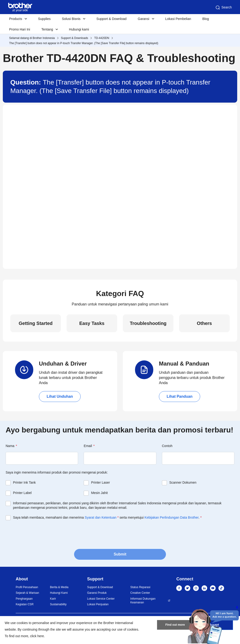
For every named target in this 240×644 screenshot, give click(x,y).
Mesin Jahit (99, 493)
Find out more (175, 626)
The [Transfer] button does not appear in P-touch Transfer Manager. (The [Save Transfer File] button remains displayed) (84, 43)
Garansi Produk (97, 593)
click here (37, 636)
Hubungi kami (79, 29)
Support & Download (111, 19)
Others (204, 323)
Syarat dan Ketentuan (100, 517)
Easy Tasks (92, 323)
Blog (206, 19)
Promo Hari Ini (20, 29)
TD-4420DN (102, 38)
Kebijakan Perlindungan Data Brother (172, 517)
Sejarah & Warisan (27, 593)
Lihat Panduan (180, 396)
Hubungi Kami (59, 593)
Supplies (44, 19)
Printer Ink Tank (24, 482)
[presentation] (41, 534)
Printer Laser (101, 482)
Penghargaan (24, 599)
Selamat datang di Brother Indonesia (32, 38)
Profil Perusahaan (27, 587)
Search (223, 8)
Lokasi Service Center (101, 599)
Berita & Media (59, 587)
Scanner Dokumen (183, 482)
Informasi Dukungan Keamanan (143, 601)
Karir (53, 599)
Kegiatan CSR (25, 604)
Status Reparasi (140, 587)
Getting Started (36, 323)
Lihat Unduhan (60, 396)
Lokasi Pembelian (178, 19)
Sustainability (58, 604)
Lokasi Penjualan (98, 604)
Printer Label (22, 493)
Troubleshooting (148, 323)
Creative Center (140, 593)
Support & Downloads (75, 38)
